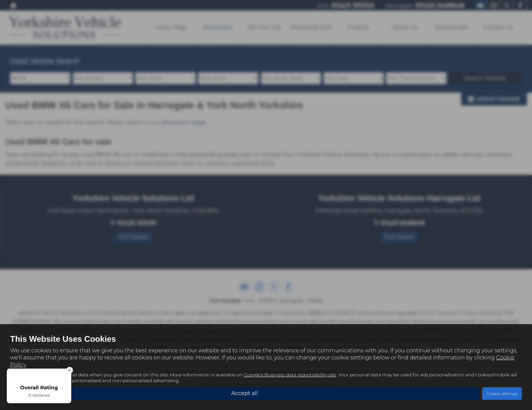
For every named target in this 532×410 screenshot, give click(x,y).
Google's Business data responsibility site (290, 375)
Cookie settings (502, 394)
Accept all (244, 393)
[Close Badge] (70, 370)
